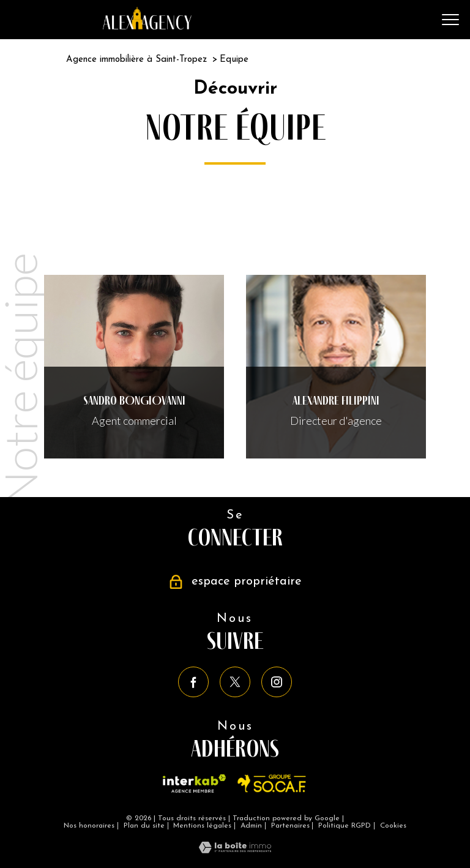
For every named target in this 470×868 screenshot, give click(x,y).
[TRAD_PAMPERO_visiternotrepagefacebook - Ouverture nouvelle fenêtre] (193, 682)
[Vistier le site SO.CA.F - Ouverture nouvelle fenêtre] (272, 784)
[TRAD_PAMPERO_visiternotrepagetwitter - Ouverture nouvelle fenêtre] (235, 682)
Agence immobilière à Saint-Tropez (136, 60)
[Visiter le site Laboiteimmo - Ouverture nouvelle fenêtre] (235, 849)
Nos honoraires (89, 826)
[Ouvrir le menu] (450, 20)
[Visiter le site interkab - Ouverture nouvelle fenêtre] (194, 784)
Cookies (393, 826)
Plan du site (144, 826)
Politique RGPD (345, 826)
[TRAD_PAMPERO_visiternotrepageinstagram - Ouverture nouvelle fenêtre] (277, 682)
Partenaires (290, 826)
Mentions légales (202, 826)
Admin (251, 826)
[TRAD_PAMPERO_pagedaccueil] (147, 26)
